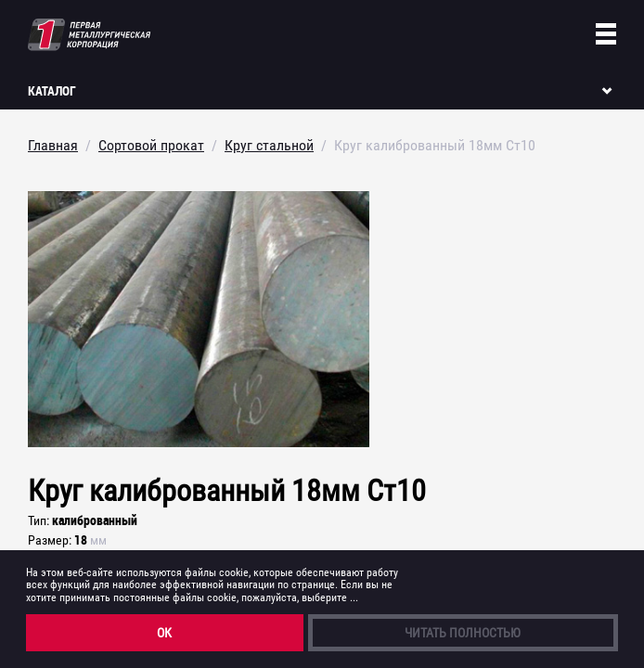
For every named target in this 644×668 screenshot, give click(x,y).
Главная (53, 145)
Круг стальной (269, 145)
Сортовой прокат (151, 145)
